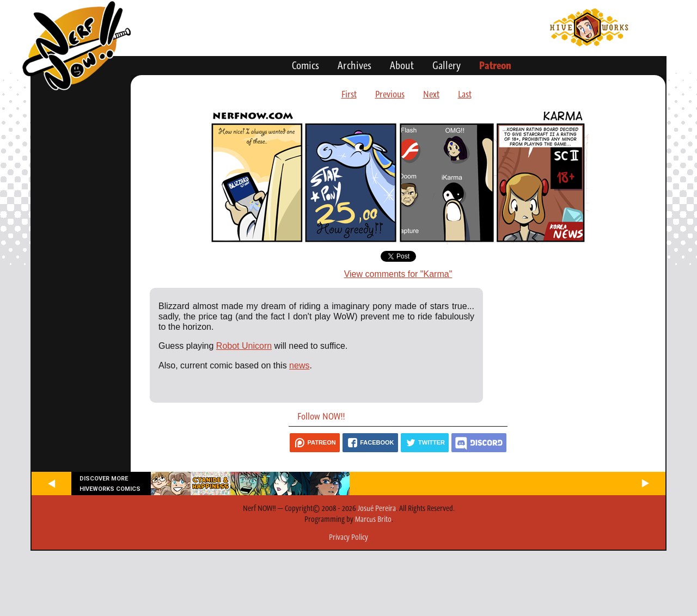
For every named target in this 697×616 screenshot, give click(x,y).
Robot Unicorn (244, 346)
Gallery (447, 65)
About (402, 65)
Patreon (495, 65)
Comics (305, 65)
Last (465, 94)
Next (431, 94)
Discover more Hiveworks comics (110, 484)
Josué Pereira (377, 508)
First (349, 94)
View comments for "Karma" (398, 274)
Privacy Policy (348, 537)
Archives (354, 65)
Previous (390, 94)
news (299, 365)
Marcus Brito (373, 519)
